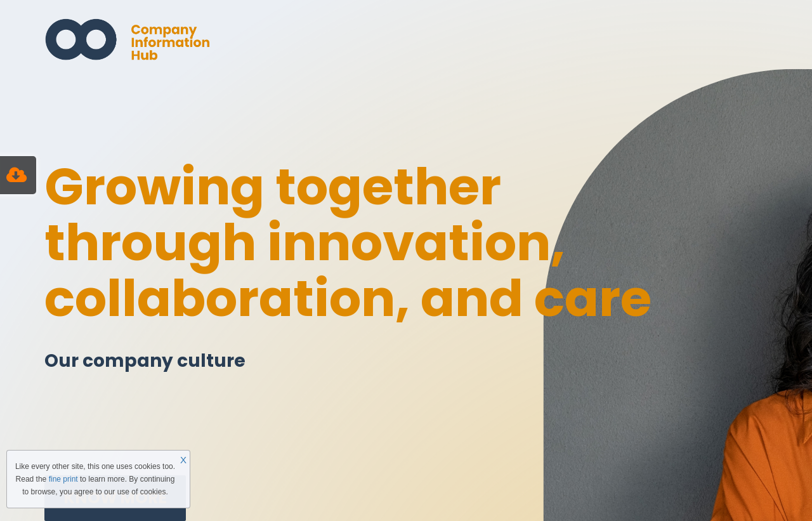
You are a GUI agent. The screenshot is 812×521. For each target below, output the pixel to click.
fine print (63, 479)
